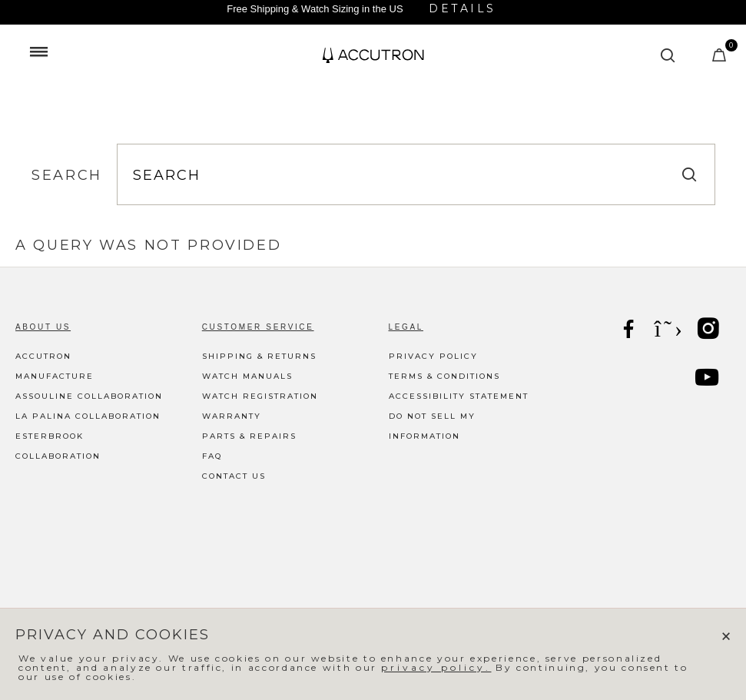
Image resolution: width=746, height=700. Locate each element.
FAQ (212, 456)
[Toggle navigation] (38, 51)
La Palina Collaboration (88, 416)
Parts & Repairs (249, 436)
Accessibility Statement (459, 396)
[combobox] (416, 175)
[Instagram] (710, 331)
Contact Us (234, 476)
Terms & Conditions (444, 376)
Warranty (232, 416)
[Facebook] (630, 331)
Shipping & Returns (259, 356)
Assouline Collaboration (89, 396)
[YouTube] (708, 380)
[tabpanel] (373, 245)
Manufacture (55, 376)
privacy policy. (436, 667)
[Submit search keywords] (668, 55)
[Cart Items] (721, 59)
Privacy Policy (433, 356)
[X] (670, 329)
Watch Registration (260, 396)
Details (463, 8)
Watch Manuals (247, 376)
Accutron (43, 356)
